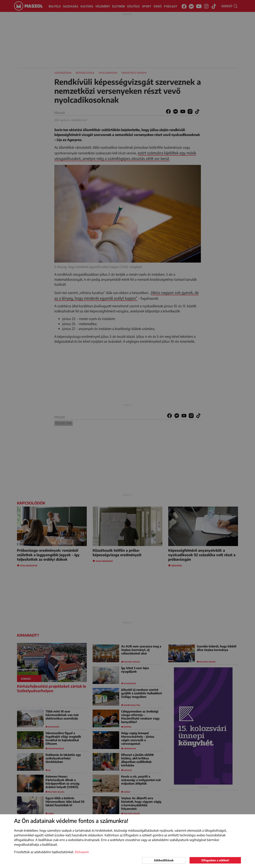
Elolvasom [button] (82, 852)
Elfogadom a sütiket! (215, 860)
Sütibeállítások (164, 860)
